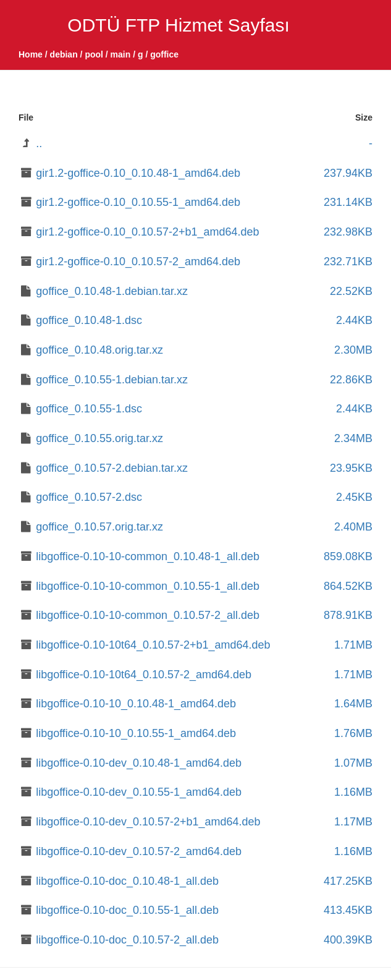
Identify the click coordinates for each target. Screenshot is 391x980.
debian (64, 54)
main (121, 54)
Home (31, 54)
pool (94, 54)
